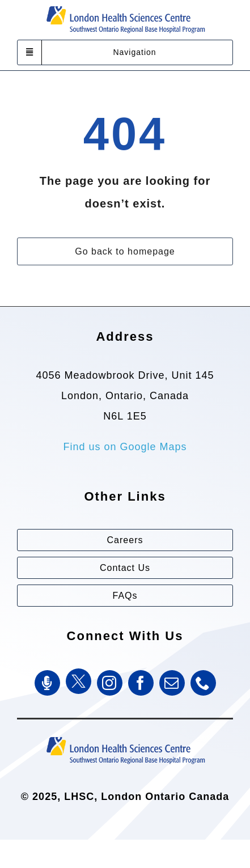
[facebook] (141, 683)
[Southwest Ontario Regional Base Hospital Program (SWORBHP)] (125, 736)
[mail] (172, 683)
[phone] (203, 683)
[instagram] (110, 683)
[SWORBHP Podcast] (47, 683)
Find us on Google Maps (125, 447)
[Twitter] (79, 681)
